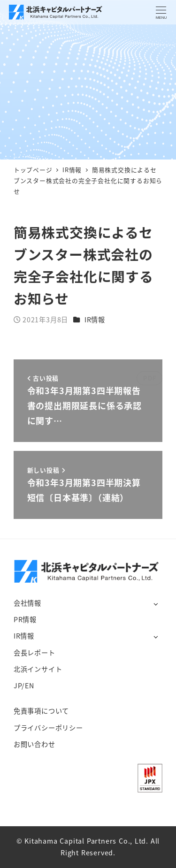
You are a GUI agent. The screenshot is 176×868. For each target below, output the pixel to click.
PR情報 (25, 619)
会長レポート (34, 653)
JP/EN (24, 685)
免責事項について (41, 711)
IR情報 (95, 320)
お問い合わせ (34, 744)
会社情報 (27, 603)
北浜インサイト (38, 669)
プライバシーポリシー (48, 728)
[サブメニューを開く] (156, 604)
